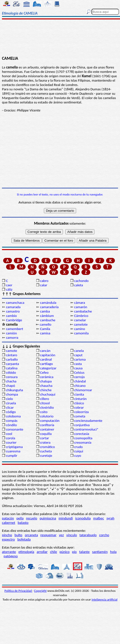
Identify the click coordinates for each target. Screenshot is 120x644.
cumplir (11, 456)
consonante (15, 429)
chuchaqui (48, 394)
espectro (8, 539)
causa (78, 368)
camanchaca (15, 303)
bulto (19, 535)
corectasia (82, 434)
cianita (79, 394)
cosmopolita (83, 438)
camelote (81, 324)
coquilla (46, 434)
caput (78, 355)
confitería (47, 425)
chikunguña (14, 390)
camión (11, 333)
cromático (47, 447)
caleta (79, 285)
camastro (13, 311)
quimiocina (48, 518)
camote (11, 351)
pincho (7, 535)
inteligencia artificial (105, 599)
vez (61, 535)
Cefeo (44, 373)
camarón (81, 307)
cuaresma (13, 451)
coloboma (13, 416)
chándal (80, 381)
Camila (45, 329)
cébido (11, 373)
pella (20, 518)
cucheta (46, 451)
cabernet (9, 523)
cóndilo (11, 425)
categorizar (48, 368)
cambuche (48, 320)
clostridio (47, 407)
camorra (12, 338)
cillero (45, 399)
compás (12, 421)
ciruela (11, 403)
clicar (10, 407)
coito (44, 412)
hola (113, 552)
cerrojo (79, 377)
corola (10, 438)
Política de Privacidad (18, 591)
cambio (11, 316)
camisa (45, 333)
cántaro (11, 355)
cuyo (78, 456)
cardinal (46, 359)
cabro (44, 281)
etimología (26, 552)
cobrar (79, 407)
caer (9, 285)
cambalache (83, 311)
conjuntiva (82, 425)
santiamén (100, 552)
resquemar (49, 535)
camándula (48, 303)
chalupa (46, 381)
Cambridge (14, 320)
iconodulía (83, 518)
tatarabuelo (88, 535)
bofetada (24, 539)
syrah (110, 518)
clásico (79, 403)
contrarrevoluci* (86, 429)
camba (45, 311)
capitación (48, 355)
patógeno (11, 556)
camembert (14, 329)
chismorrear (83, 390)
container (47, 429)
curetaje (46, 456)
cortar (45, 438)
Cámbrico (81, 316)
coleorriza (81, 412)
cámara (80, 303)
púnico (65, 552)
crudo (78, 447)
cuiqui (79, 451)
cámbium (47, 316)
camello (46, 324)
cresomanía (83, 442)
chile (54, 552)
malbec (99, 518)
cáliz (9, 289)
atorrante (9, 552)
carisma (80, 359)
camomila (81, 333)
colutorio (47, 416)
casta (78, 364)
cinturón (80, 399)
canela (79, 351)
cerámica (47, 377)
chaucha (46, 386)
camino (80, 329)
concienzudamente (88, 421)
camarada (13, 307)
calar (44, 285)
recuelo (32, 518)
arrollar (42, 552)
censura (12, 377)
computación (50, 421)
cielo (9, 399)
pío (74, 552)
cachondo (81, 281)
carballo (12, 359)
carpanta (12, 364)
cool (9, 434)
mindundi (66, 518)
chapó (10, 386)
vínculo (72, 535)
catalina (12, 368)
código (11, 412)
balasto (23, 523)
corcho (104, 535)
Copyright (40, 591)
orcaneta (31, 535)
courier (11, 442)
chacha (11, 381)
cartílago (46, 364)
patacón (8, 518)
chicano (80, 386)
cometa (80, 416)
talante (85, 552)
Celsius (79, 373)
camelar (80, 320)
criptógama (14, 447)
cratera (45, 442)
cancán (45, 351)
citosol (45, 403)
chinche (46, 390)
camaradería (49, 307)
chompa (12, 394)
